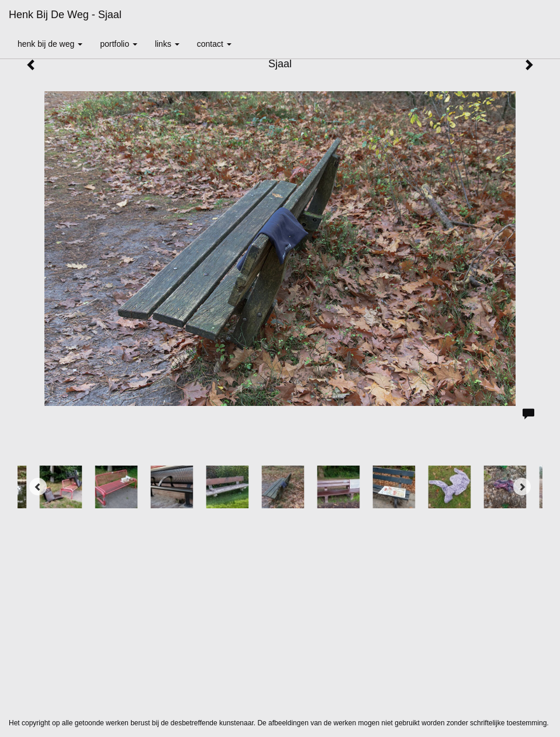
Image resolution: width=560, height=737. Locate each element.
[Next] (522, 487)
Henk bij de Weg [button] (50, 44)
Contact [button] (214, 44)
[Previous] (38, 487)
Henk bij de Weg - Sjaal (65, 15)
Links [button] (167, 44)
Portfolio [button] (119, 44)
